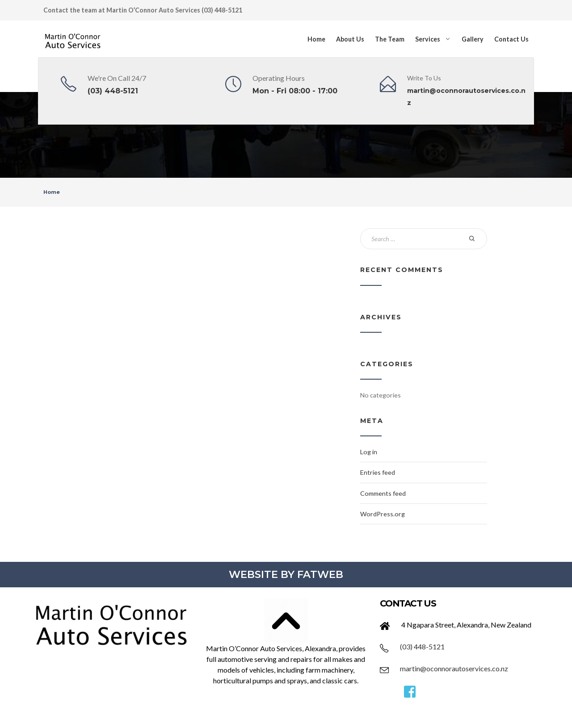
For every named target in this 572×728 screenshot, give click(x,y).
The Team (390, 39)
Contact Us (511, 39)
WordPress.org (383, 514)
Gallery (473, 39)
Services (428, 39)
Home (316, 39)
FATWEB (320, 574)
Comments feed (383, 493)
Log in (369, 452)
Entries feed (378, 472)
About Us (350, 39)
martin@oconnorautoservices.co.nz (454, 668)
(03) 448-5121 (113, 91)
